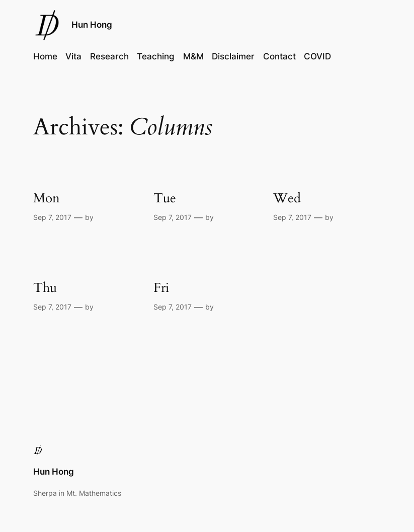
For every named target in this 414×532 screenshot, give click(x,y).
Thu (45, 288)
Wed (287, 198)
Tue (165, 198)
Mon (47, 198)
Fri (161, 288)
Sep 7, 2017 (52, 217)
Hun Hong (92, 25)
